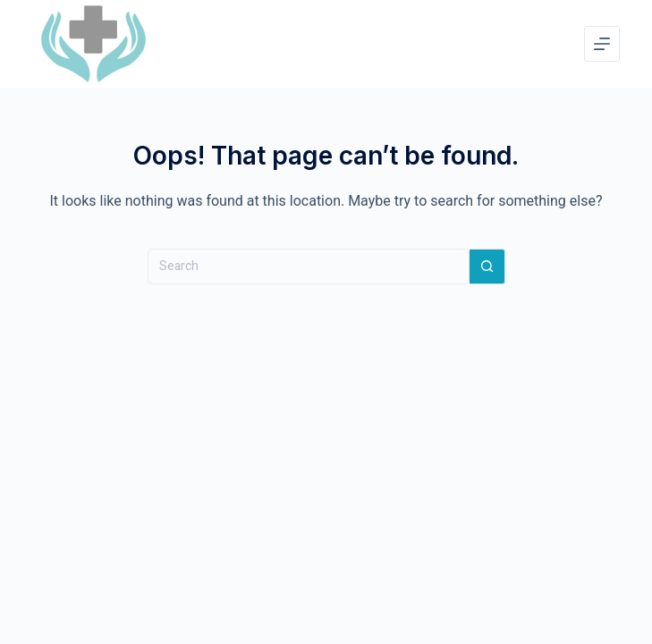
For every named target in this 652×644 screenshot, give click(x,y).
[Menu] (602, 44)
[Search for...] (309, 267)
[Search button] (487, 267)
